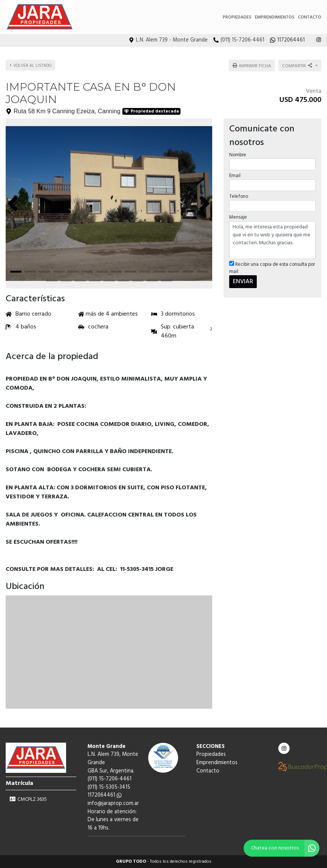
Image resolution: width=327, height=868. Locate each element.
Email (235, 176)
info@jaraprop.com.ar (113, 804)
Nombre (238, 155)
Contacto (310, 17)
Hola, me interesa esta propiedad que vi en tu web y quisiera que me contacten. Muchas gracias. (272, 240)
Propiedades (237, 17)
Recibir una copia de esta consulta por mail (272, 268)
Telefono (239, 197)
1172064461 (105, 795)
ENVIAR (243, 282)
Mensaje (238, 217)
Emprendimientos (275, 17)
